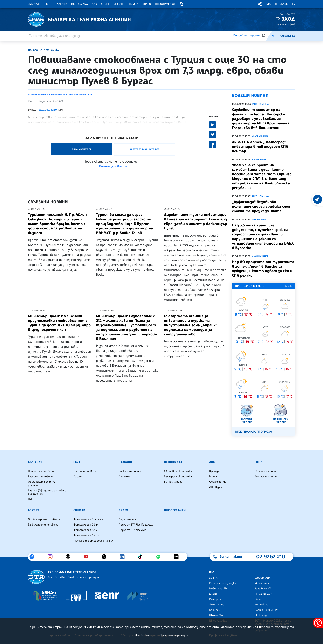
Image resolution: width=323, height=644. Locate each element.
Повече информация (173, 635)
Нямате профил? (285, 24)
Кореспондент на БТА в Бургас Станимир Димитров (60, 94)
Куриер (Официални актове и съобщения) (47, 492)
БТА (269, 4)
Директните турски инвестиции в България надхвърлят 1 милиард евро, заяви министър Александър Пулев (195, 221)
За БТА (213, 578)
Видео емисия (128, 519)
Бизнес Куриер (173, 482)
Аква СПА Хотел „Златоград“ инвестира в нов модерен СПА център (260, 146)
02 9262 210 (271, 556)
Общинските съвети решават (42, 484)
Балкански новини (130, 471)
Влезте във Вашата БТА (144, 149)
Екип (258, 599)
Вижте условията (113, 166)
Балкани (61, 4)
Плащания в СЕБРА (266, 610)
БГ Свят (118, 4)
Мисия (213, 594)
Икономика (80, 4)
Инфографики (165, 4)
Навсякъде (287, 36)
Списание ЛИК (263, 594)
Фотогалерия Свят (86, 525)
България (34, 4)
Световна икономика (178, 471)
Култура (215, 471)
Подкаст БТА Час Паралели (136, 525)
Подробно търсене (246, 36)
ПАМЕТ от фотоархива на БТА (93, 541)
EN (294, 4)
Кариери (215, 610)
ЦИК (31, 499)
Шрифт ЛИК (263, 578)
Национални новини (41, 471)
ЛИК (94, 4)
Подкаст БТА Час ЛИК (133, 530)
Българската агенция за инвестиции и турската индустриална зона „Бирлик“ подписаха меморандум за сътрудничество (191, 325)
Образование (218, 482)
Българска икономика (178, 477)
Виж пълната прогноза (254, 432)
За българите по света (43, 525)
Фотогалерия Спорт (87, 535)
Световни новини (85, 471)
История (215, 599)
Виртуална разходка (223, 583)
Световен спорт (266, 471)
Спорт (105, 4)
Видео (147, 4)
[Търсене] (263, 36)
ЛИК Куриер (217, 487)
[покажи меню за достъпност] (318, 623)
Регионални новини (40, 477)
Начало (33, 50)
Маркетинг (262, 583)
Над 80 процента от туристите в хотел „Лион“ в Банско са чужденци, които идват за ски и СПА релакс (263, 269)
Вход (288, 19)
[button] (181, 4)
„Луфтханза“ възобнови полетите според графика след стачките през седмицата (261, 206)
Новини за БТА (219, 589)
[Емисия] (273, 36)
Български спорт (266, 477)
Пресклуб (281, 4)
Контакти (262, 605)
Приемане (142, 635)
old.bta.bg (261, 615)
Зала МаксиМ (263, 589)
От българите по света (44, 519)
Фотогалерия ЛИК (85, 530)
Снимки (133, 4)
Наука (213, 477)
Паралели (79, 477)
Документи (217, 605)
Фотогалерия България (88, 519)
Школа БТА (216, 615)
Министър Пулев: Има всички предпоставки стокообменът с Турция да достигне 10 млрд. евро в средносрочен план (59, 323)
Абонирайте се (82, 149)
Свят (48, 4)
